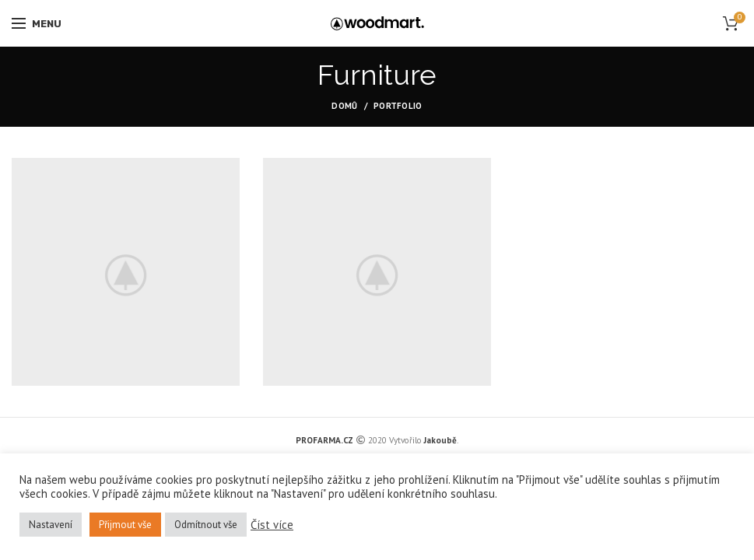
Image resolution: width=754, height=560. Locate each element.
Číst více (272, 525)
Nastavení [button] (51, 525)
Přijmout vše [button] (125, 525)
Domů (344, 106)
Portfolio (398, 106)
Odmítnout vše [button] (206, 525)
